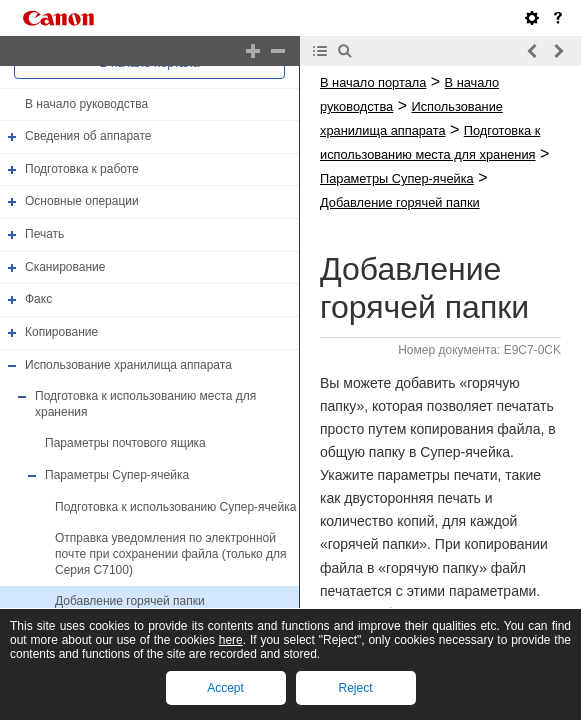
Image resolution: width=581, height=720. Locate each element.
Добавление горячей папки (130, 601)
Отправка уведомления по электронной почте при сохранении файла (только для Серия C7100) (171, 553)
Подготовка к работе (82, 169)
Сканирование (65, 267)
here (231, 640)
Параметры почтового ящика (125, 444)
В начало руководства (86, 104)
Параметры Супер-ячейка (117, 475)
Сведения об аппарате (88, 136)
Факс (38, 299)
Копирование (61, 332)
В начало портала (373, 82)
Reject (355, 688)
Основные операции (82, 202)
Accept (225, 688)
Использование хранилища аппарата (128, 365)
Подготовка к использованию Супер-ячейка (175, 507)
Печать (44, 234)
